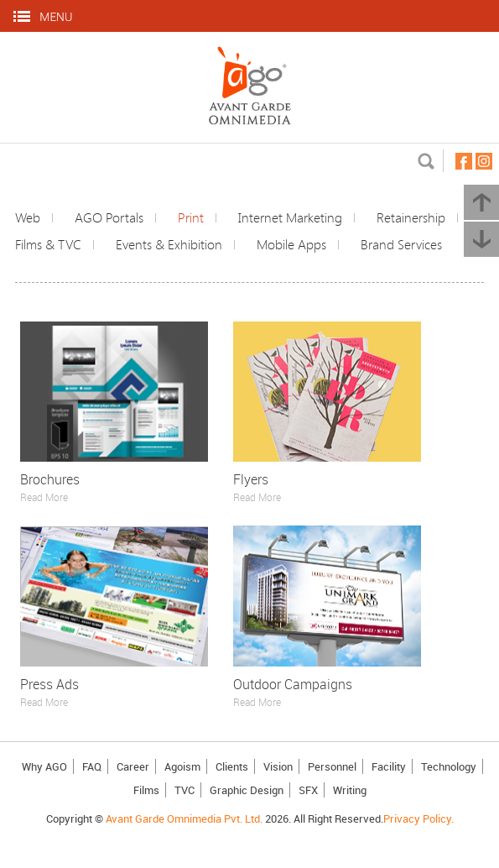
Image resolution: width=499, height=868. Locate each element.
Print (191, 217)
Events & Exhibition (169, 244)
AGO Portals (109, 217)
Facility (389, 766)
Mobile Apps (291, 244)
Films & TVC (48, 244)
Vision (278, 766)
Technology (449, 766)
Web (28, 217)
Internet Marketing (290, 217)
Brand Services (401, 244)
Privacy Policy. (418, 818)
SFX (308, 790)
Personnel (332, 766)
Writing (350, 790)
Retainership (411, 217)
